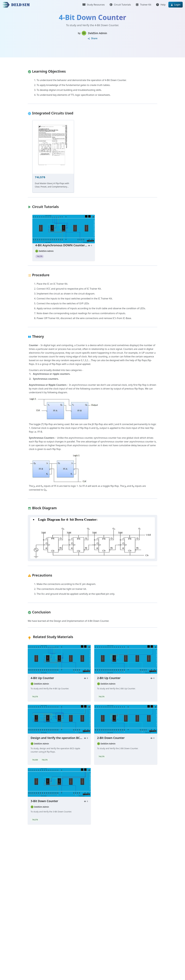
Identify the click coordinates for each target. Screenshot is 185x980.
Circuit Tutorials (120, 5)
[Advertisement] (87, 875)
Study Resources (93, 5)
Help (161, 5)
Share (92, 38)
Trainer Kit (143, 5)
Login (176, 5)
